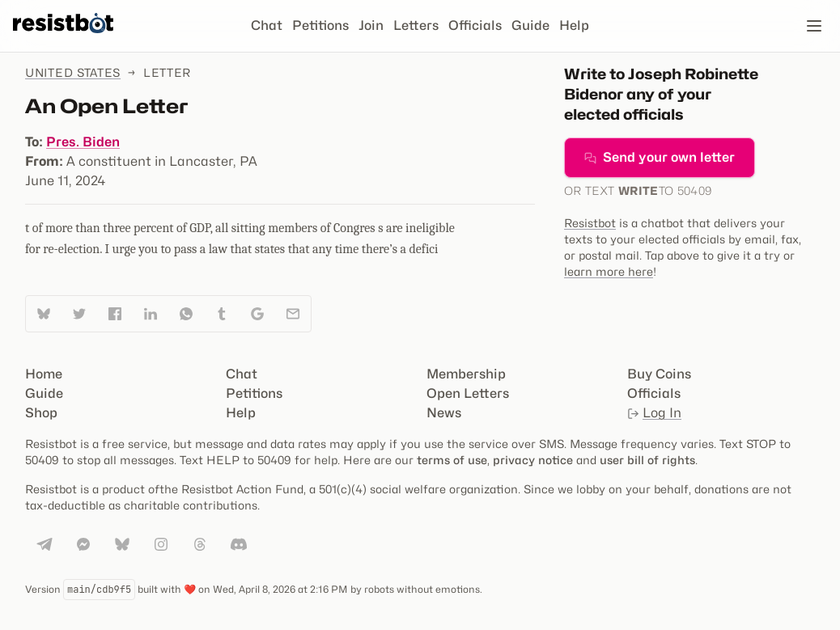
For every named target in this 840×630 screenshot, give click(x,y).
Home (44, 374)
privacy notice (533, 460)
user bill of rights (647, 460)
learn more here (609, 271)
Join (371, 25)
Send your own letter (660, 157)
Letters (416, 25)
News (444, 413)
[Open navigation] (814, 26)
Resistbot (590, 223)
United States (73, 72)
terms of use (452, 460)
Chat (267, 25)
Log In (654, 413)
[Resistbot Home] (63, 39)
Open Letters (468, 393)
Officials (475, 25)
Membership (466, 374)
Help (574, 25)
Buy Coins (659, 374)
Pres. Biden (83, 142)
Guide (530, 25)
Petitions (320, 25)
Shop (41, 413)
